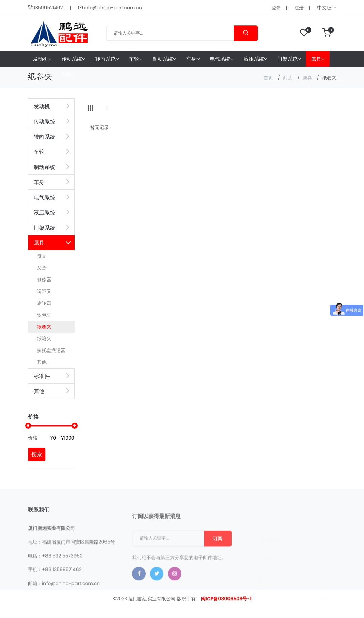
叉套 (42, 268)
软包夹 (44, 315)
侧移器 (44, 279)
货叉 (42, 256)
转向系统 (107, 59)
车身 (193, 59)
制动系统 (164, 59)
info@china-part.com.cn (110, 8)
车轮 (136, 59)
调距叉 (44, 291)
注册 (299, 8)
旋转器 (44, 303)
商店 (288, 78)
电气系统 (222, 59)
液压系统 (255, 59)
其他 (68, 74)
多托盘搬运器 (51, 350)
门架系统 (289, 59)
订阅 (218, 561)
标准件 (42, 74)
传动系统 (73, 59)
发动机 (42, 59)
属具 (318, 59)
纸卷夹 (44, 327)
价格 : (34, 438)
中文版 (324, 8)
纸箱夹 (44, 339)
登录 (276, 8)
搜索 (37, 454)
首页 (268, 78)
